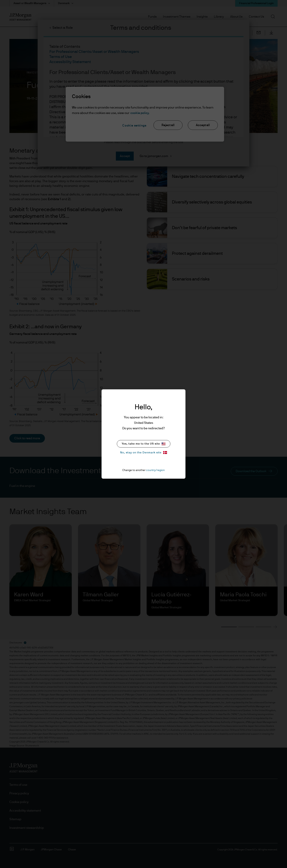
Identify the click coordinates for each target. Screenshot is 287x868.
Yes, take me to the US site (144, 444)
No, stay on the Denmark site (144, 453)
